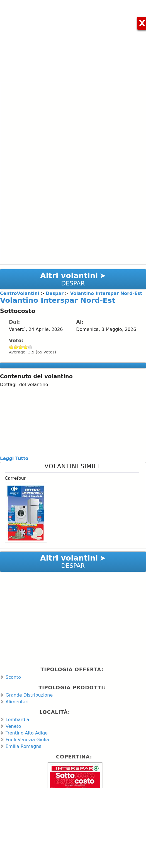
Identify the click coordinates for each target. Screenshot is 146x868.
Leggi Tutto (14, 458)
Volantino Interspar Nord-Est (58, 300)
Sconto (13, 677)
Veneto (13, 726)
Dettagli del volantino (24, 385)
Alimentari (17, 702)
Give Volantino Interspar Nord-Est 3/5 (21, 347)
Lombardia (17, 720)
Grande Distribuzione (29, 695)
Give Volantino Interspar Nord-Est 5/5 (30, 347)
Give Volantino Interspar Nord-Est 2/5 (16, 347)
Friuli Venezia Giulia (27, 740)
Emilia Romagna (24, 746)
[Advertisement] (73, 39)
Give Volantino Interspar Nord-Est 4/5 (25, 347)
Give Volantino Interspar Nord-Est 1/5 (11, 347)
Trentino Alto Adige (27, 733)
